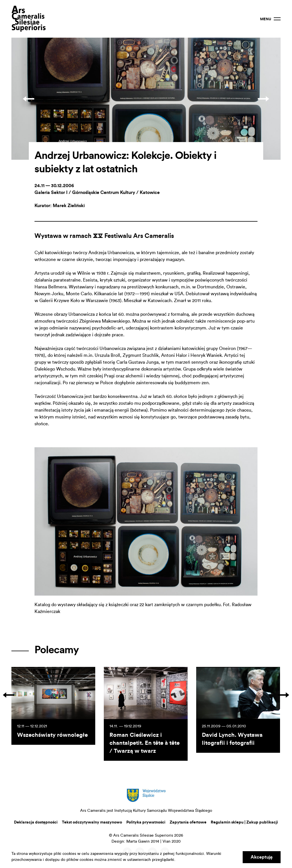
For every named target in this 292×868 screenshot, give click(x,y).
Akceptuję (262, 857)
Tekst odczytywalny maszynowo (92, 822)
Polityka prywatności (146, 822)
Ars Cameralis (29, 19)
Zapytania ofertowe (188, 822)
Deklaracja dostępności (36, 822)
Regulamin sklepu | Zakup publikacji (244, 822)
